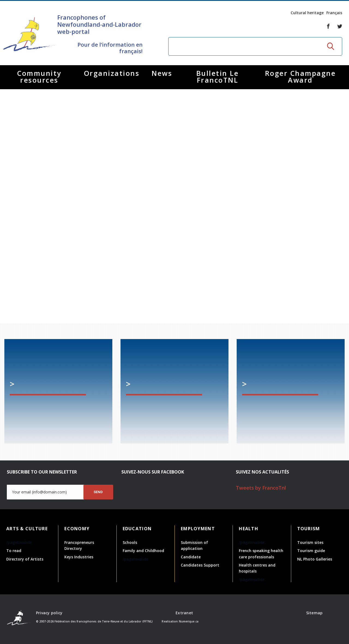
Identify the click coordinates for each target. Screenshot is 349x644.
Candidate (191, 557)
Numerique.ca (189, 621)
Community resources (39, 77)
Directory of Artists (25, 559)
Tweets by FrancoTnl (261, 488)
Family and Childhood (143, 551)
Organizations (112, 73)
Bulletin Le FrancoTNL (218, 77)
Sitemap (315, 613)
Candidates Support (200, 565)
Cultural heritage (307, 13)
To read (14, 551)
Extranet (184, 613)
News (162, 73)
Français (334, 13)
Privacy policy (49, 613)
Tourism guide (311, 551)
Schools (130, 542)
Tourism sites (310, 542)
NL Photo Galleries (315, 559)
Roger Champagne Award (300, 77)
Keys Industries (79, 557)
